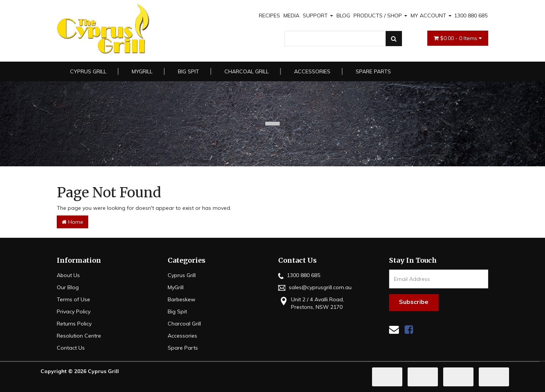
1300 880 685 (471, 15)
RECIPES (269, 15)
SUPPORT (318, 15)
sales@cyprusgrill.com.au (315, 287)
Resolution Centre (79, 336)
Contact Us (71, 348)
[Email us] (394, 329)
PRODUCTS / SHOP (380, 15)
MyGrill (142, 71)
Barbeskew (181, 299)
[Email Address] (439, 279)
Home (72, 222)
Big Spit (188, 71)
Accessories (312, 71)
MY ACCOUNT (431, 15)
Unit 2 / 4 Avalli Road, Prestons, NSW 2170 (311, 303)
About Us (68, 275)
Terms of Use (73, 299)
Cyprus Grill (88, 71)
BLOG (343, 15)
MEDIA (291, 15)
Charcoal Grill (247, 71)
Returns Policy (74, 324)
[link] (409, 329)
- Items (458, 38)
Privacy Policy (74, 311)
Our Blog (68, 287)
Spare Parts (373, 71)
